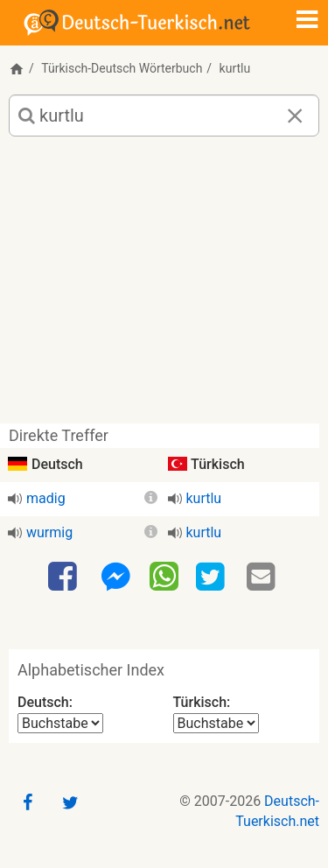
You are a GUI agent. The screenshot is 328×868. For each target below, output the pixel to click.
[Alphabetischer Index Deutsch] (60, 723)
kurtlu (204, 498)
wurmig (49, 532)
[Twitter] (213, 577)
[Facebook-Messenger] (115, 577)
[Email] (263, 577)
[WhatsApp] (164, 576)
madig (46, 498)
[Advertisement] (164, 287)
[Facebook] (65, 577)
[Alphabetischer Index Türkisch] (216, 723)
